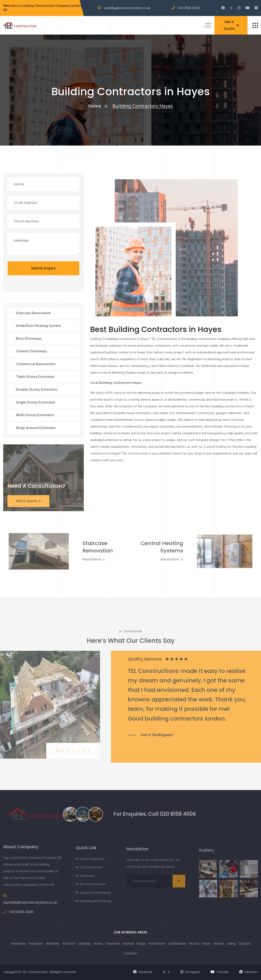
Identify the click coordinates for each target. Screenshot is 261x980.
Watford (69, 944)
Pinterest (249, 972)
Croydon (244, 944)
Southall (128, 944)
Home (95, 106)
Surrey (98, 944)
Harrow (219, 944)
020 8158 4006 (189, 8)
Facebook (143, 972)
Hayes (206, 944)
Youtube (220, 972)
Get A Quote (231, 25)
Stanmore (113, 944)
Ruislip (141, 944)
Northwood (157, 944)
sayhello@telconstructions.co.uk (127, 8)
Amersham (18, 944)
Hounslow (36, 944)
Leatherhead (177, 944)
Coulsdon (131, 953)
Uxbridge (85, 944)
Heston (194, 944)
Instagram (190, 972)
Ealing (231, 944)
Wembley (53, 944)
